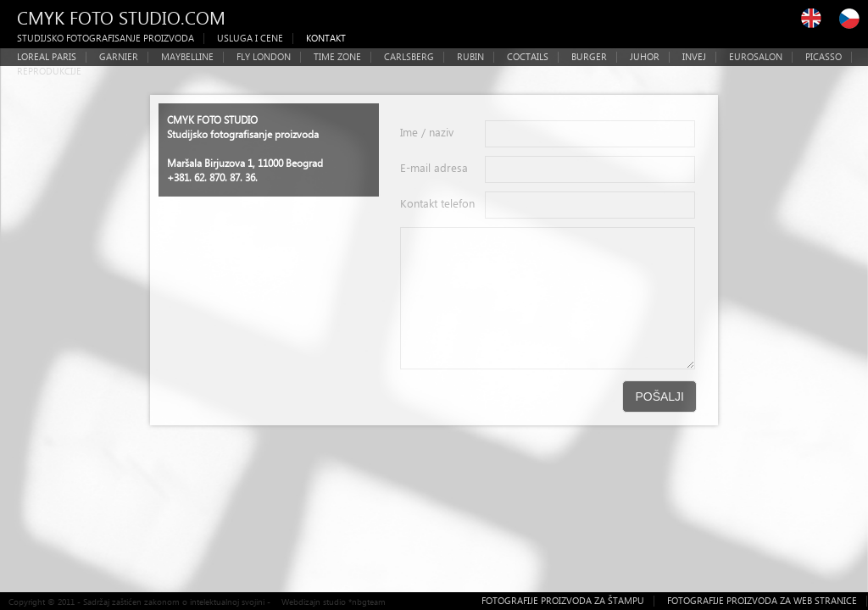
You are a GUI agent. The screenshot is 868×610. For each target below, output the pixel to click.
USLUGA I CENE (250, 38)
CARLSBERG (409, 56)
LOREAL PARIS (47, 56)
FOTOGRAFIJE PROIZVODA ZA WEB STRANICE (762, 600)
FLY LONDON (264, 56)
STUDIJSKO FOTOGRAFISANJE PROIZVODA (106, 38)
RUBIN (470, 56)
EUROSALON (756, 56)
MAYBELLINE (187, 56)
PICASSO (823, 56)
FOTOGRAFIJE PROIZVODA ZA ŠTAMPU (563, 600)
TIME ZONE (337, 56)
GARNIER (119, 56)
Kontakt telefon (437, 203)
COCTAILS (528, 56)
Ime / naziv (427, 132)
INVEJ (694, 56)
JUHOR (645, 56)
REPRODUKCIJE (49, 71)
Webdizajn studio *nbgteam (334, 602)
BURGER (589, 56)
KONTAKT (326, 38)
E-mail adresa (434, 167)
